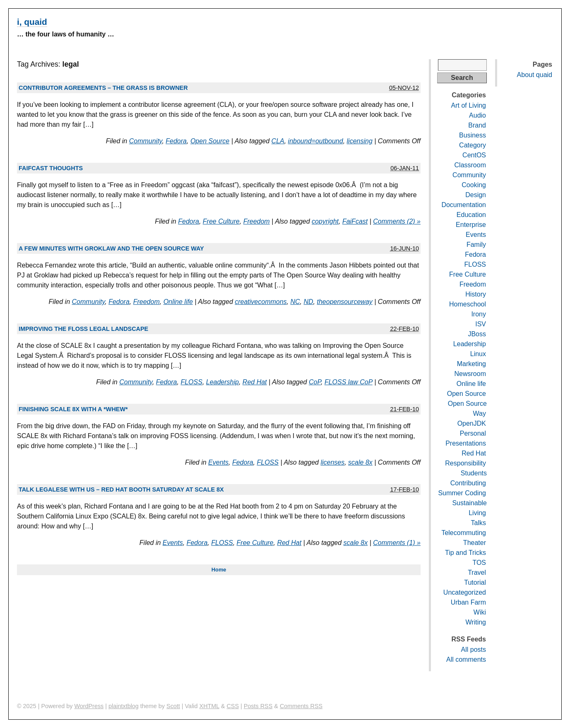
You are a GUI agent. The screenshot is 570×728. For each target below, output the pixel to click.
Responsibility (465, 463)
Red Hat (255, 382)
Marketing (471, 364)
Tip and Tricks (465, 553)
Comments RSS (301, 706)
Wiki (480, 612)
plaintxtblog (124, 706)
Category (473, 145)
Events (218, 462)
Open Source (210, 141)
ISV (481, 324)
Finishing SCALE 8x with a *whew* (73, 409)
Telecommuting (464, 533)
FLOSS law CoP (349, 382)
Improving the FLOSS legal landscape (83, 329)
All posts (474, 650)
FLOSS (191, 382)
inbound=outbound (316, 141)
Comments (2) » (397, 221)
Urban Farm (468, 602)
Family (476, 245)
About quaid (535, 75)
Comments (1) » (397, 543)
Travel (477, 573)
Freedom (257, 221)
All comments (466, 659)
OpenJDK (472, 423)
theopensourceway (344, 302)
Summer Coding (462, 493)
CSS (233, 706)
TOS (479, 563)
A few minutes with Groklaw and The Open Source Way (111, 248)
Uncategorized (465, 592)
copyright (325, 221)
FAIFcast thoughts (51, 168)
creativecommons (261, 302)
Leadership (222, 382)
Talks (479, 523)
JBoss (477, 334)
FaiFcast (355, 221)
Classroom (470, 165)
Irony (479, 314)
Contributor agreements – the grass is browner (103, 88)
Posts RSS (258, 706)
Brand (477, 125)
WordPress (89, 706)
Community (146, 141)
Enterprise (471, 225)
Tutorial (475, 582)
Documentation (464, 205)
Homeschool (468, 304)
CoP (315, 382)
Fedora (176, 141)
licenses (332, 462)
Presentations (466, 443)
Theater (475, 543)
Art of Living (469, 105)
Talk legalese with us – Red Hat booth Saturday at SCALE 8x (121, 489)
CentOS (474, 155)
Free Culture (221, 221)
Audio (477, 115)
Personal (473, 433)
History (476, 294)
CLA (278, 141)
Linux (478, 354)
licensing (360, 141)
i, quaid (32, 22)
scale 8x (360, 462)
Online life (178, 302)
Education (471, 215)
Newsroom (470, 374)
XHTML (209, 706)
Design (476, 195)
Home (219, 570)
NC (295, 302)
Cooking (474, 185)
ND (308, 302)
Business (473, 135)
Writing (476, 622)
